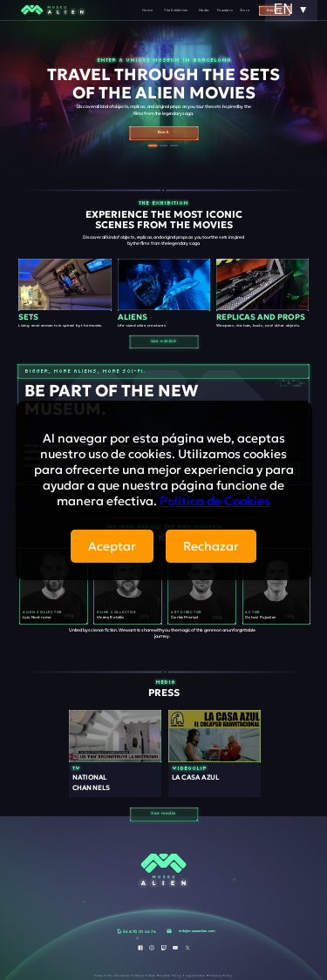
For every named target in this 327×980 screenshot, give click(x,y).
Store (245, 10)
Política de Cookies (215, 501)
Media (204, 10)
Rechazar (211, 546)
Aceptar (112, 546)
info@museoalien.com (197, 930)
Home (147, 10)
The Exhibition (176, 10)
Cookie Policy (171, 975)
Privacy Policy (221, 975)
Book (153, 975)
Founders (225, 10)
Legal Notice (196, 975)
